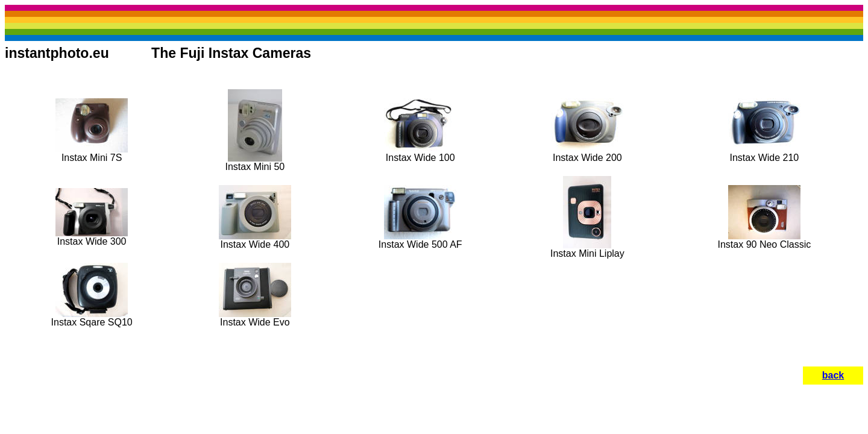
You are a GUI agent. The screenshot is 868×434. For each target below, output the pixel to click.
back (833, 375)
